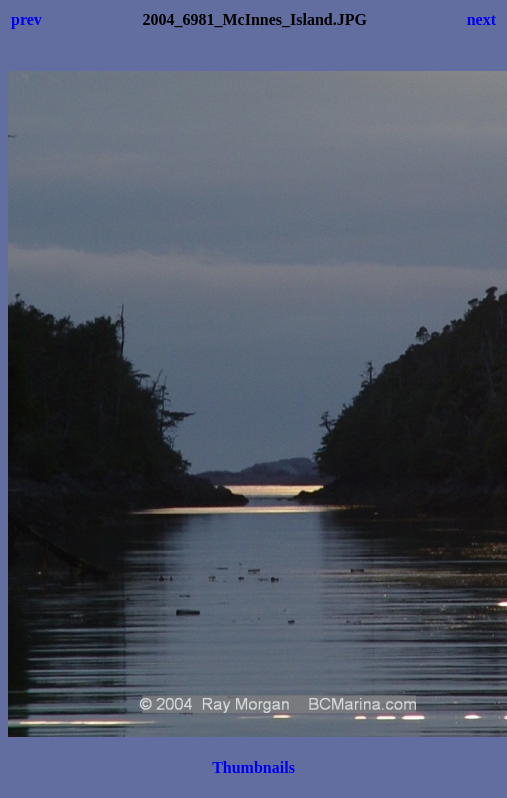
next (481, 19)
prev (26, 19)
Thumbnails (253, 767)
